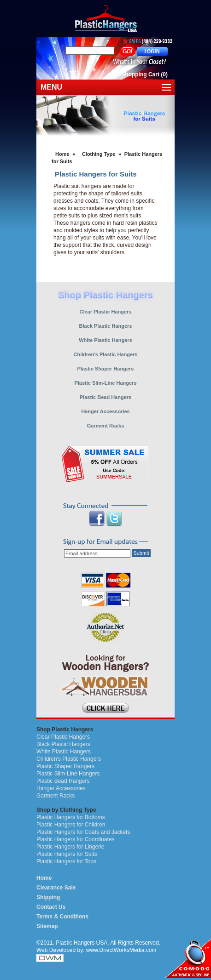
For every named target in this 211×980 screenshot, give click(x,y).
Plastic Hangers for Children (71, 825)
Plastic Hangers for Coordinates (75, 839)
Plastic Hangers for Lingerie (70, 847)
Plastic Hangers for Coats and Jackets (83, 832)
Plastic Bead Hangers (63, 781)
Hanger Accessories (61, 788)
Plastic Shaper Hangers (65, 766)
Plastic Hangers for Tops (66, 861)
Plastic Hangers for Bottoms (71, 817)
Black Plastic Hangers (63, 744)
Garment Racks (56, 796)
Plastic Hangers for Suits (67, 854)
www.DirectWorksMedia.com (121, 950)
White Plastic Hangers (64, 752)
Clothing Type (99, 154)
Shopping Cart (140, 74)
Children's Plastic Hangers (69, 759)
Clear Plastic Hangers (63, 737)
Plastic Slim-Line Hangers (68, 774)
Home (62, 154)
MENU (51, 87)
